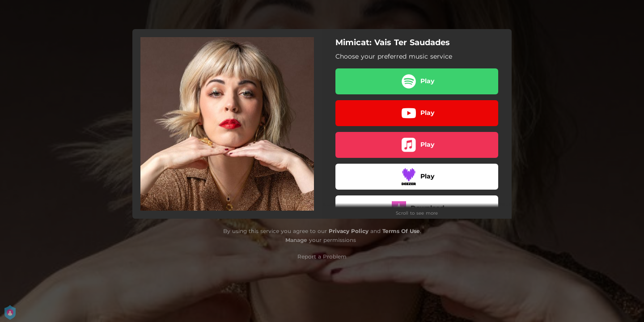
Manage (296, 240)
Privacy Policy (349, 231)
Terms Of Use (401, 231)
